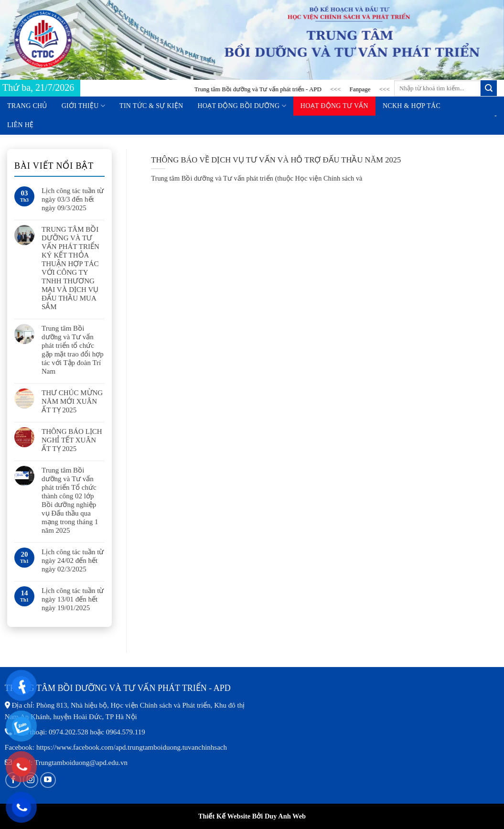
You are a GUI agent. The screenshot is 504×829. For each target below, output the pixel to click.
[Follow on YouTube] (48, 780)
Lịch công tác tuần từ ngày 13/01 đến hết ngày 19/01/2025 (73, 599)
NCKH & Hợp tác (412, 106)
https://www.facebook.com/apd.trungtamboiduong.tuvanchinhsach (132, 747)
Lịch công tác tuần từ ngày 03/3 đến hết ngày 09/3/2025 (73, 199)
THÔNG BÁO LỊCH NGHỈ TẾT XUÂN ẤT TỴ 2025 (72, 440)
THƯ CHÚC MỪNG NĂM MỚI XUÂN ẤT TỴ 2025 (72, 401)
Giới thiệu (83, 106)
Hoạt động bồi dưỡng (241, 106)
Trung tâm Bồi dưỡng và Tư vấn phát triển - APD (264, 89)
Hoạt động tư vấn (334, 106)
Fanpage (366, 89)
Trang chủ (27, 106)
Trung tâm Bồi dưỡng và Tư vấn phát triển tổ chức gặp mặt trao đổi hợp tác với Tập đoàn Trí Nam (73, 350)
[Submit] (489, 88)
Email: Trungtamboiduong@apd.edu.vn (71, 763)
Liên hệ (20, 125)
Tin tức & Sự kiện (151, 106)
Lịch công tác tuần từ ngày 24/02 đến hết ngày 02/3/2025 (73, 560)
